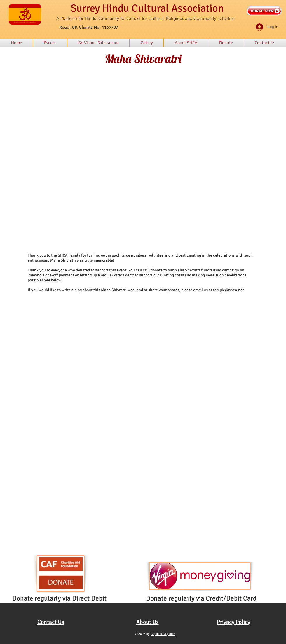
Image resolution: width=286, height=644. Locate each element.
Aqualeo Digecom (163, 634)
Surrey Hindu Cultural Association (147, 8)
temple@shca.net (229, 290)
